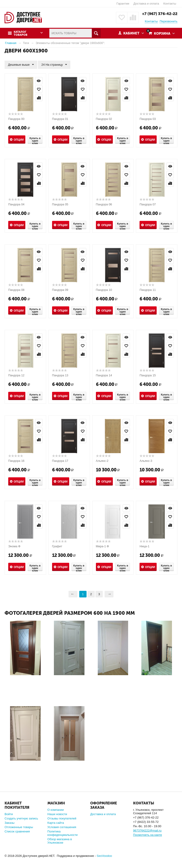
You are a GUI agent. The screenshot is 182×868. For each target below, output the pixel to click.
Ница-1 (144, 546)
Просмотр (39, 81)
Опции (19, 140)
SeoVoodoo (104, 856)
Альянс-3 (146, 461)
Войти (9, 814)
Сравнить (39, 98)
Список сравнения (17, 831)
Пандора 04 (16, 204)
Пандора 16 (16, 461)
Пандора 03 (148, 119)
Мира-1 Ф (103, 546)
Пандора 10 (104, 290)
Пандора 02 (104, 119)
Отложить (39, 89)
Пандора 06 (104, 204)
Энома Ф (14, 546)
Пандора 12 (16, 375)
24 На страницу (54, 65)
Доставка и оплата (146, 4)
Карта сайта (56, 823)
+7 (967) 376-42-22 (160, 14)
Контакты (170, 4)
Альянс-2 (102, 461)
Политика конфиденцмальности (63, 833)
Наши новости (57, 814)
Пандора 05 (60, 204)
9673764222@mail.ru (147, 831)
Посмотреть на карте (148, 835)
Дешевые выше (21, 65)
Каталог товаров (21, 34)
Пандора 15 (148, 375)
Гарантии (123, 4)
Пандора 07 (148, 204)
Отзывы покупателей (62, 818)
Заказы (9, 823)
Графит (57, 546)
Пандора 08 (16, 290)
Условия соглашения (62, 827)
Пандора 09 (60, 290)
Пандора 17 (60, 461)
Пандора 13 (60, 375)
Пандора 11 (148, 290)
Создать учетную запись (21, 818)
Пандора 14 (104, 375)
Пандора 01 (60, 119)
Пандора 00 (16, 119)
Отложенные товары (19, 827)
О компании (56, 810)
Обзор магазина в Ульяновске (60, 841)
